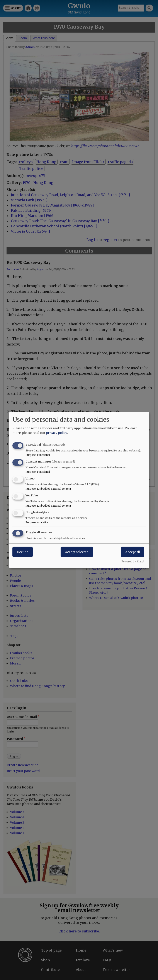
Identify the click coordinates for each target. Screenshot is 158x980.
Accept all (133, 552)
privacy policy (57, 433)
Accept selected (77, 552)
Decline (23, 552)
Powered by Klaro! (133, 562)
